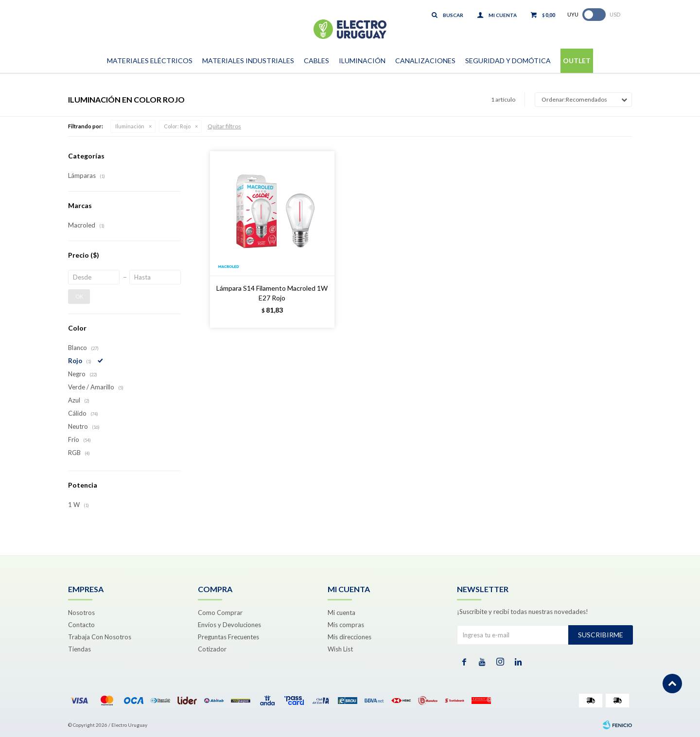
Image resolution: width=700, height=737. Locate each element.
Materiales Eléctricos (150, 61)
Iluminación (362, 61)
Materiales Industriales (248, 61)
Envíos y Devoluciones (229, 625)
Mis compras (346, 625)
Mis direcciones (350, 637)
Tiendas (79, 649)
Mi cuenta (341, 613)
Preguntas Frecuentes (228, 637)
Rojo (177, 126)
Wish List (340, 649)
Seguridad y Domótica (508, 61)
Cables (316, 61)
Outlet (577, 61)
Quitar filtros (224, 126)
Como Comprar (220, 613)
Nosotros (81, 613)
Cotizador (212, 649)
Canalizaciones (425, 61)
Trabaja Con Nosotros (100, 637)
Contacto (81, 625)
